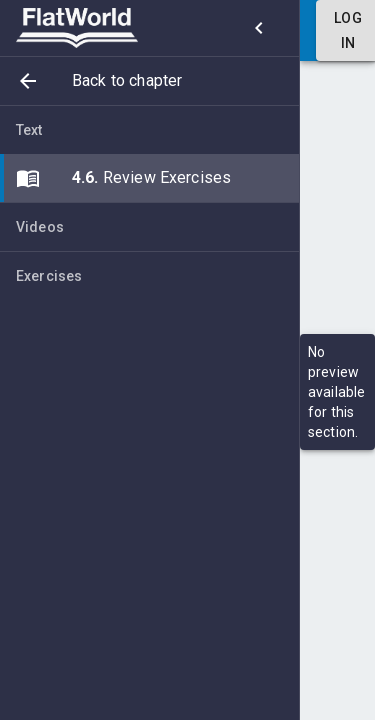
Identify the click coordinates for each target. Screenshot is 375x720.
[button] (149, 81)
